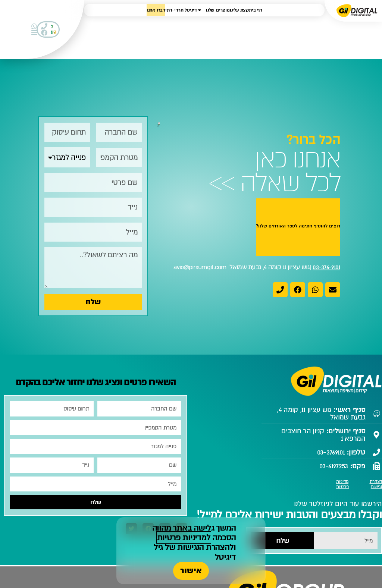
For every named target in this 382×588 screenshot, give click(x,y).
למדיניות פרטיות (184, 537)
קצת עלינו (239, 10)
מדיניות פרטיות (342, 484)
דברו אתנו (156, 10)
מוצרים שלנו (213, 10)
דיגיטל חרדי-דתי (181, 10)
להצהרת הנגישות (205, 547)
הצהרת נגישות (376, 484)
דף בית (256, 10)
